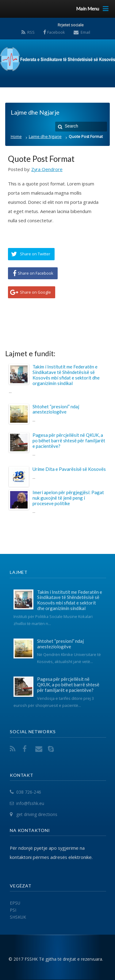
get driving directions (37, 815)
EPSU (15, 903)
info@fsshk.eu (30, 803)
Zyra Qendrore (47, 169)
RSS (31, 32)
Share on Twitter (35, 254)
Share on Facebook (36, 273)
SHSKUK (18, 917)
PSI (13, 910)
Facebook (56, 32)
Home (16, 137)
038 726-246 (29, 792)
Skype (52, 749)
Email (85, 32)
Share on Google (35, 292)
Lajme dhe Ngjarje (45, 137)
